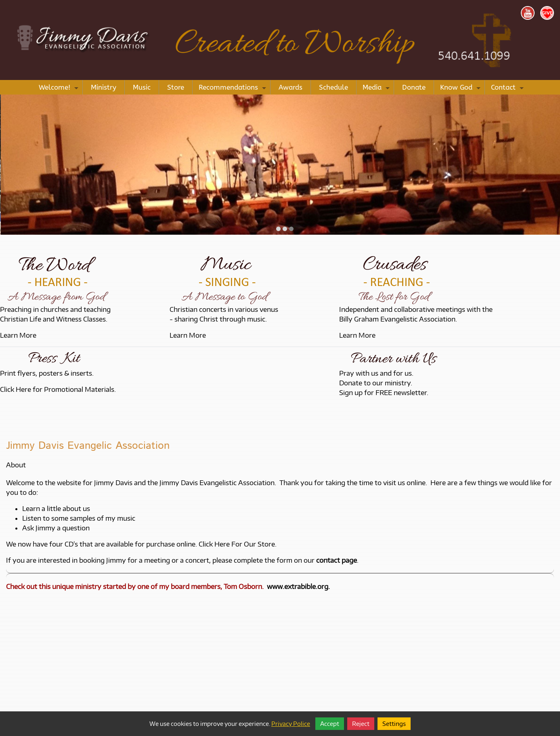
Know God (461, 89)
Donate (414, 87)
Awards (290, 87)
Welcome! (60, 89)
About (16, 465)
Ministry (104, 87)
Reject (361, 724)
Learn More (18, 335)
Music (142, 87)
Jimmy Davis (113, 483)
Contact (508, 89)
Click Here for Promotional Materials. (58, 389)
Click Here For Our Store (237, 544)
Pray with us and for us (375, 373)
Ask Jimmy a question (56, 528)
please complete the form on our (285, 560)
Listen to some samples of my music (79, 518)
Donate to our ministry (375, 383)
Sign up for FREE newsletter (383, 393)
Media (377, 89)
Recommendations (233, 89)
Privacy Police (291, 724)
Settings (394, 724)
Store (176, 87)
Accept (330, 724)
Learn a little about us (56, 509)
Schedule (333, 87)
